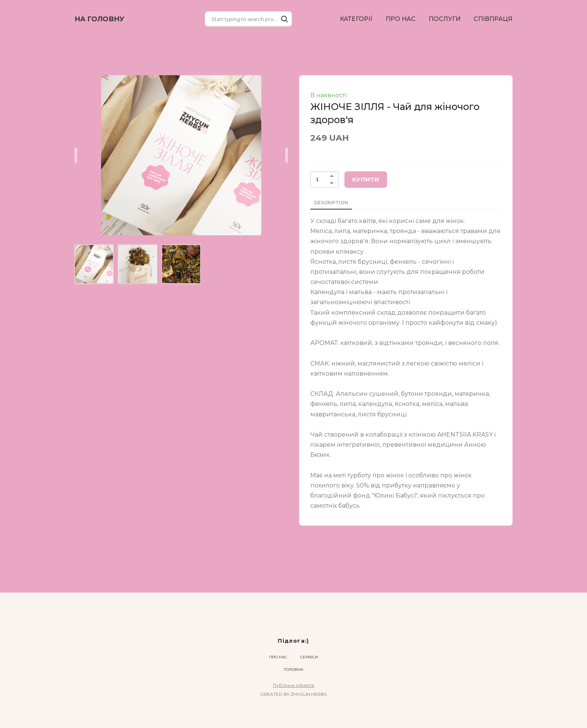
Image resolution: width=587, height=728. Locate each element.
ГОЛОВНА (293, 669)
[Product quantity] (323, 180)
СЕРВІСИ (309, 657)
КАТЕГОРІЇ (356, 19)
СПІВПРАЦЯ (493, 19)
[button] (285, 19)
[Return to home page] (99, 19)
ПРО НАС (401, 19)
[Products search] (248, 19)
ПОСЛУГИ (445, 19)
